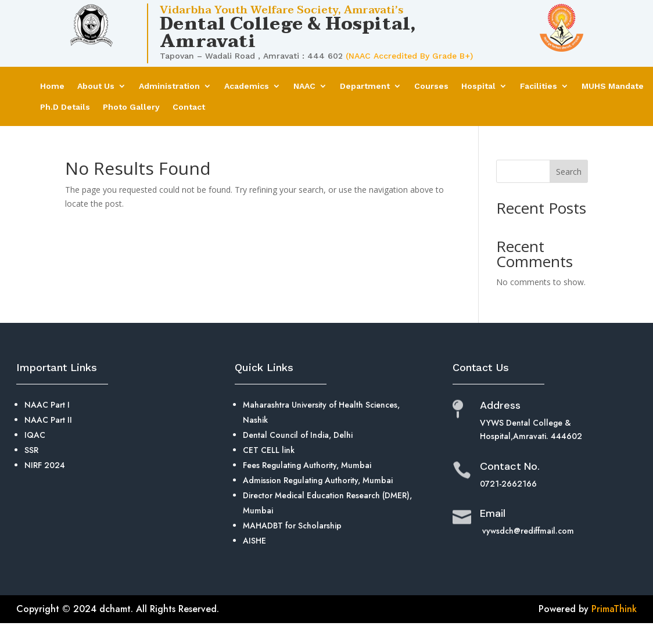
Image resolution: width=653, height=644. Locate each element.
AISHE (254, 541)
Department (365, 86)
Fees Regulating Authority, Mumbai (307, 465)
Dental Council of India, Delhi (298, 435)
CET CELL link (269, 450)
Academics (247, 86)
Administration (169, 86)
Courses (431, 86)
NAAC (304, 86)
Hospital (478, 86)
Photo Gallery (131, 107)
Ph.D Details (65, 107)
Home (52, 86)
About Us (96, 86)
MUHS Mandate (613, 86)
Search (569, 172)
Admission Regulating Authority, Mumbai (318, 480)
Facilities (539, 86)
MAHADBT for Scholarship (292, 526)
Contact (189, 107)
